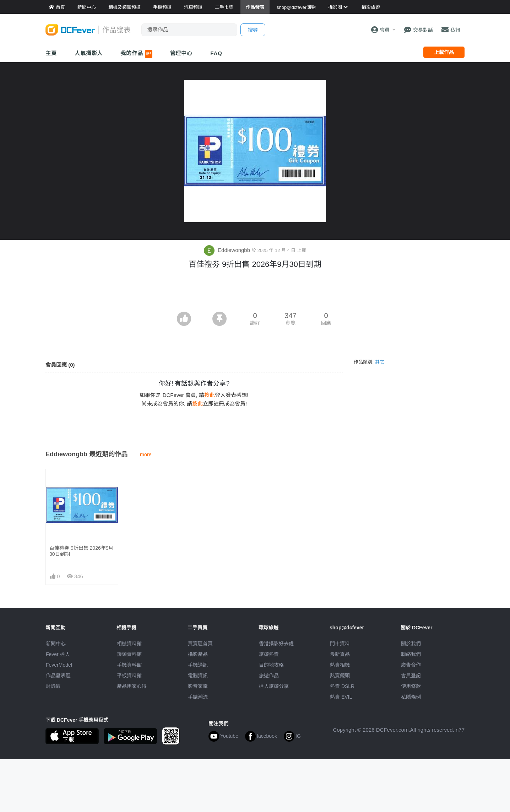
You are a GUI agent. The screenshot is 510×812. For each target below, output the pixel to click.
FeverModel (59, 665)
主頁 (51, 53)
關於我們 (411, 644)
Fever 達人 (58, 654)
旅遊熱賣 (269, 654)
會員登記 (411, 676)
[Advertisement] (255, 292)
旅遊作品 (269, 676)
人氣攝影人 (89, 53)
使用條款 (411, 686)
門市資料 (340, 644)
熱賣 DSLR (342, 686)
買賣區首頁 (200, 644)
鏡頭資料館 (129, 654)
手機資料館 (129, 665)
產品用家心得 (132, 686)
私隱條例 (411, 697)
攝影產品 (198, 654)
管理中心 (181, 53)
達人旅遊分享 (274, 686)
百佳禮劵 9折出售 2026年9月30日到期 (82, 551)
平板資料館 (129, 676)
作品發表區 (58, 676)
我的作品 (136, 54)
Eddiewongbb (228, 250)
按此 (210, 395)
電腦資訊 (198, 676)
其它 (380, 362)
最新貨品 (340, 654)
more (146, 455)
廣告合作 (411, 665)
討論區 (53, 686)
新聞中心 (56, 644)
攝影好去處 (276, 644)
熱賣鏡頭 (340, 676)
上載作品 (444, 52)
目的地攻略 (271, 665)
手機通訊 (198, 665)
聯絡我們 (411, 654)
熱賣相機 (340, 665)
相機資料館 (129, 644)
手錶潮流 (198, 697)
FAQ (216, 53)
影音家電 (198, 686)
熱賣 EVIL (341, 697)
